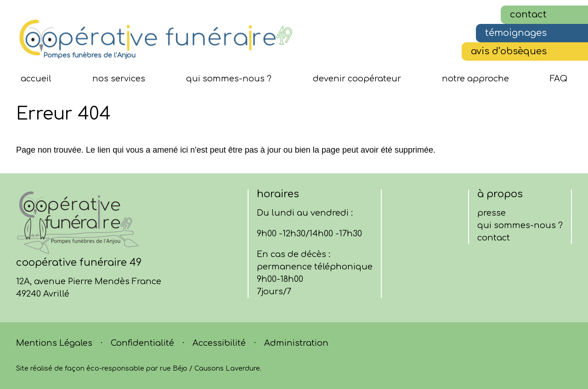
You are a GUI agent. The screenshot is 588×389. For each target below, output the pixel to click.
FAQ (559, 79)
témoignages (516, 33)
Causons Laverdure (227, 368)
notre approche (475, 79)
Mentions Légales (54, 343)
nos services (119, 79)
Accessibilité (219, 343)
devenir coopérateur (357, 79)
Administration (296, 343)
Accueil (36, 79)
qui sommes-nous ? (229, 79)
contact (528, 14)
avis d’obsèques (509, 51)
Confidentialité (142, 343)
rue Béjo (174, 368)
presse (492, 213)
